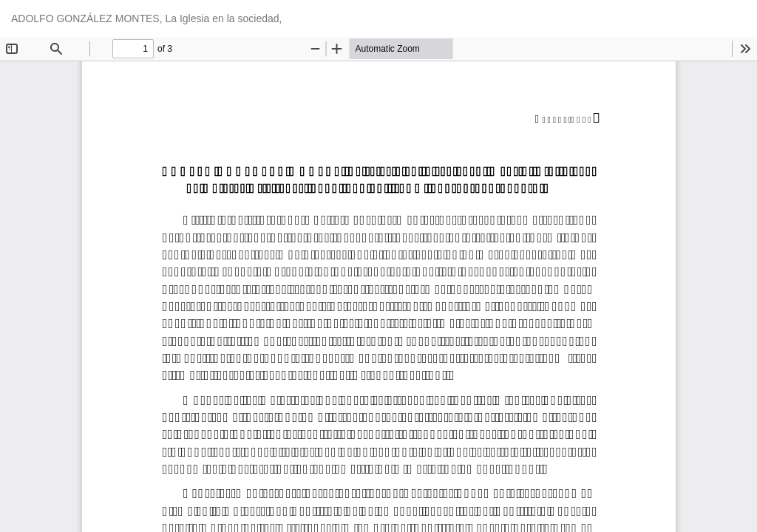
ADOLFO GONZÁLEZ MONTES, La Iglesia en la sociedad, (146, 18)
